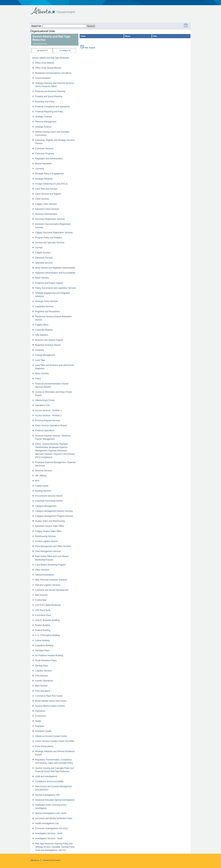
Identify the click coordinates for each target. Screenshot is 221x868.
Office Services (42, 570)
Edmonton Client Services (47, 209)
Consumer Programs (45, 154)
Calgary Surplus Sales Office (48, 531)
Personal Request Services (48, 421)
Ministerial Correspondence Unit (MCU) (53, 73)
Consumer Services (44, 149)
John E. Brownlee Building (47, 620)
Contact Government (52, 860)
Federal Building (43, 630)
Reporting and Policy (45, 102)
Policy (38, 379)
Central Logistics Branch (46, 541)
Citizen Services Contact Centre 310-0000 (55, 741)
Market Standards (43, 164)
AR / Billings (41, 476)
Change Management (45, 355)
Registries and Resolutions (48, 312)
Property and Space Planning (49, 96)
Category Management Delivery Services (54, 511)
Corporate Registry (44, 330)
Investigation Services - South (49, 838)
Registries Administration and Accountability (55, 273)
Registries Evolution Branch (48, 345)
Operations (40, 711)
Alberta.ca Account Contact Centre (51, 736)
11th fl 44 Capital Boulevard (48, 605)
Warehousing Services (46, 536)
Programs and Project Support (49, 283)
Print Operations (43, 691)
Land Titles (40, 360)
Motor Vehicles (42, 278)
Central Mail (41, 600)
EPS (37, 481)
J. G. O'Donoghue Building (47, 635)
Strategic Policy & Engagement (49, 174)
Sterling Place (42, 666)
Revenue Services (44, 471)
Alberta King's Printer (45, 400)
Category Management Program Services (54, 516)
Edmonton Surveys (44, 258)
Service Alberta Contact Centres (50, 706)
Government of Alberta (55, 9)
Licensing (40, 169)
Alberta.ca (35, 860)
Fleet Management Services (48, 551)
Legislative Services (44, 306)
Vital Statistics (42, 335)
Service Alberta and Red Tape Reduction (51, 58)
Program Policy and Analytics (49, 238)
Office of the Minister (45, 63)
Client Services (42, 199)
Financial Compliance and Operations (52, 107)
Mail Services (41, 595)
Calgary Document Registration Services (54, 233)
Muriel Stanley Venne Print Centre (51, 701)
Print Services (42, 676)
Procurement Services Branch (49, 496)
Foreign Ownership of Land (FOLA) (51, 184)
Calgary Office (42, 325)
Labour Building (42, 640)
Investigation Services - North (49, 833)
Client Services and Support (48, 194)
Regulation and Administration (49, 159)
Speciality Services (44, 263)
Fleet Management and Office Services (53, 546)
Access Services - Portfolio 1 (48, 411)
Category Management (46, 506)
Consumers (40, 716)
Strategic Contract (44, 117)
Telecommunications (45, 575)
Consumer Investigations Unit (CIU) (52, 828)
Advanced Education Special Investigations (55, 800)
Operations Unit (42, 405)
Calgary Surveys (43, 253)
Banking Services (43, 491)
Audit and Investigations (46, 776)
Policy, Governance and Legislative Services (56, 288)
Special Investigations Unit (47, 795)
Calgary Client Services (46, 204)
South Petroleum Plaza (46, 661)
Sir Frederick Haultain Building (49, 655)
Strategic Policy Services (47, 301)
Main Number (41, 686)
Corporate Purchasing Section (49, 501)
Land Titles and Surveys (46, 189)
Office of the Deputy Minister (48, 68)
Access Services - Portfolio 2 (48, 416)
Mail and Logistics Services (48, 585)
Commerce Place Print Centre (49, 696)
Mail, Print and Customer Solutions (51, 580)
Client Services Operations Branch (51, 426)
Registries (40, 726)
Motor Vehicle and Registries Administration (55, 268)
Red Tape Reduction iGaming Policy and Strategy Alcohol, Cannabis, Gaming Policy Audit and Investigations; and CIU (55, 847)
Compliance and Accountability (49, 781)
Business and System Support (49, 340)
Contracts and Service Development (52, 590)
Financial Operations (45, 431)
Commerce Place (43, 615)
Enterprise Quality (43, 731)
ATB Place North (43, 610)
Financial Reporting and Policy (49, 112)
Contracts (40, 350)
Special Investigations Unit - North (51, 813)
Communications (43, 78)
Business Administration (46, 214)
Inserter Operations (44, 681)
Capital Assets (42, 486)
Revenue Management (46, 122)
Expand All (42, 50)
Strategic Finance (43, 127)
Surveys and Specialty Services (50, 243)
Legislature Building (44, 645)
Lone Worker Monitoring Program (51, 565)
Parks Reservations (44, 746)
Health (38, 721)
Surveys (39, 248)
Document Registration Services (50, 219)
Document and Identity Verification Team (54, 818)
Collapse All (65, 50)
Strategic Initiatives (44, 179)
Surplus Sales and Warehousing (50, 521)
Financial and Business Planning (50, 91)
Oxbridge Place (42, 650)
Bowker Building (43, 625)
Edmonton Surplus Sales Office (50, 526)
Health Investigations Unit (47, 823)
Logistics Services (44, 671)
